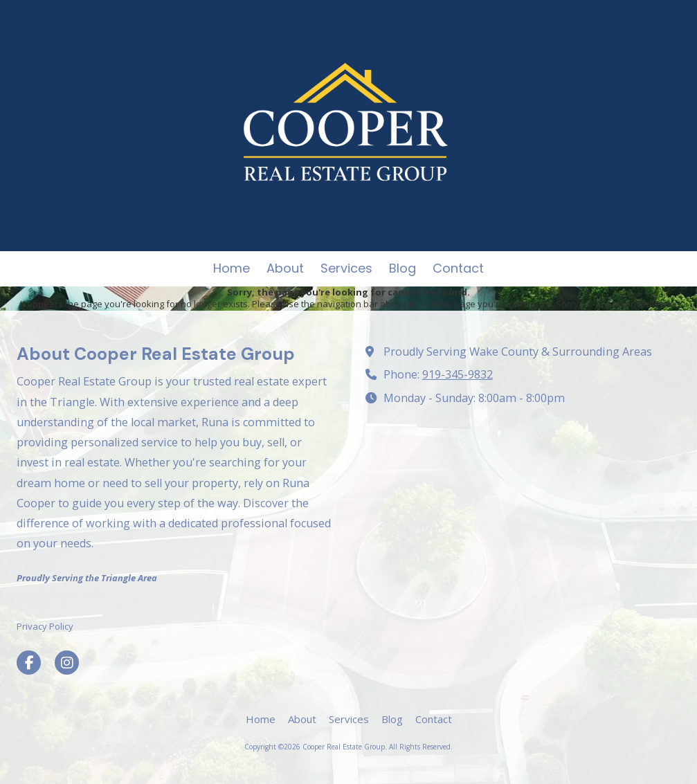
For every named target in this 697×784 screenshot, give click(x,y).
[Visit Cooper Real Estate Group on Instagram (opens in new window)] (67, 663)
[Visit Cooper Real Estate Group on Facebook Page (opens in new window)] (29, 663)
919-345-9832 (458, 374)
